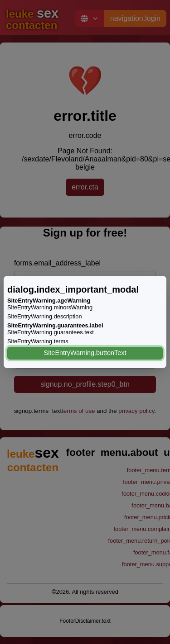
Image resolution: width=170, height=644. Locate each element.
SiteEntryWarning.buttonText (85, 353)
